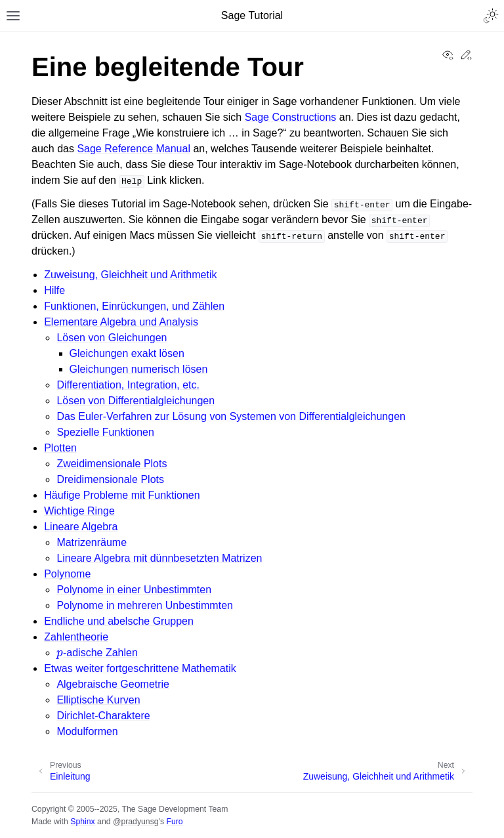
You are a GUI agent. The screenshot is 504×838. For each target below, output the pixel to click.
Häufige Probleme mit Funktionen (122, 495)
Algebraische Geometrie (113, 684)
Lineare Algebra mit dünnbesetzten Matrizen (159, 558)
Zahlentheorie (76, 637)
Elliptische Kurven (98, 700)
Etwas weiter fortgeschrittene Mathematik (140, 668)
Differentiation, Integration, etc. (128, 385)
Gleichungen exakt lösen (127, 353)
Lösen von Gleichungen (112, 338)
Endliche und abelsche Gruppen (119, 621)
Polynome (67, 574)
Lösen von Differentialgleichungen (136, 401)
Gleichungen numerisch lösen (139, 369)
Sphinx (82, 822)
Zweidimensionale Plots (112, 464)
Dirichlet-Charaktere (103, 716)
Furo (174, 822)
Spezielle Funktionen (105, 432)
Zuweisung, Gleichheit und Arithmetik (130, 275)
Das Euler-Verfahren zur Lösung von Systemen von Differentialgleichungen (231, 416)
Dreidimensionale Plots (110, 479)
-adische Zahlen (97, 653)
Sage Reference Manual (134, 149)
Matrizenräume (92, 542)
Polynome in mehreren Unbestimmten (145, 605)
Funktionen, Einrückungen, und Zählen (134, 306)
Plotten (60, 448)
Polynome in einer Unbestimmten (134, 590)
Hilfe (54, 290)
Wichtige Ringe (79, 511)
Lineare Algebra (81, 527)
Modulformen (87, 731)
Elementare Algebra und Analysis (121, 322)
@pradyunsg (136, 822)
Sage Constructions (291, 117)
